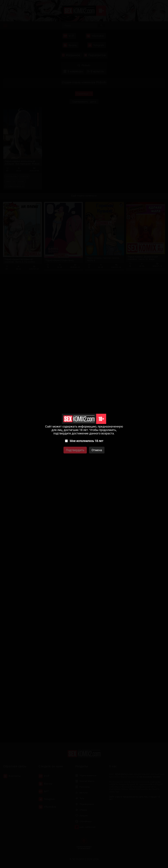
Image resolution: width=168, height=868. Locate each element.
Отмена (97, 450)
